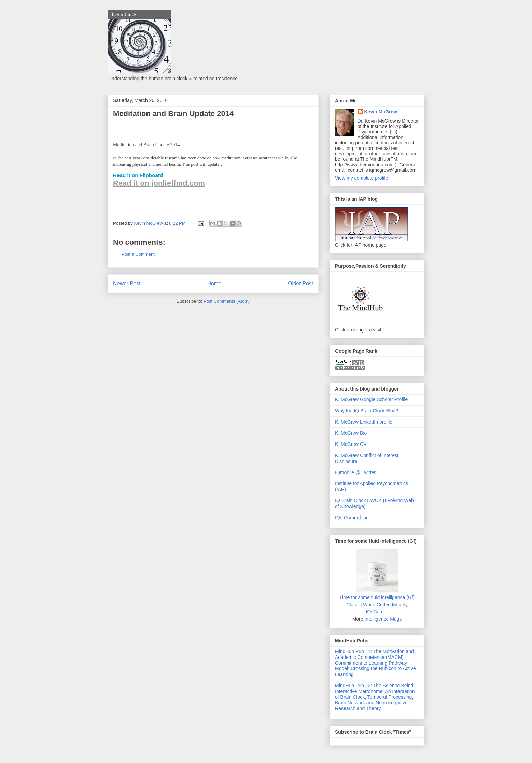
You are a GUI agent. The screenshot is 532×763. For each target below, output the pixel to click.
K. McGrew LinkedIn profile (364, 422)
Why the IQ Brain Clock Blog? (367, 411)
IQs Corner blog (352, 518)
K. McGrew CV (351, 444)
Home (214, 284)
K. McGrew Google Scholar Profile (371, 399)
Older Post (300, 284)
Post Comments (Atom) (227, 301)
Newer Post (127, 284)
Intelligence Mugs (383, 619)
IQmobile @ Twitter (355, 472)
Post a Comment (138, 254)
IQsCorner (377, 612)
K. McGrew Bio (351, 433)
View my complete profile (361, 178)
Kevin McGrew (381, 112)
